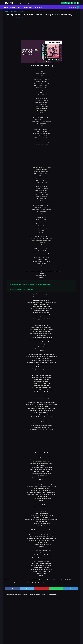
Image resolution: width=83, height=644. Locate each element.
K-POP (21, 5)
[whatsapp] (61, 2)
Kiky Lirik (9, 2)
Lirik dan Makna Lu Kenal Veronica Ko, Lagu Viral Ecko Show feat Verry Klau (68, 57)
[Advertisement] (29, 31)
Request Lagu (39, 5)
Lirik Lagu (14, 5)
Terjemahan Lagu (29, 5)
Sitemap (31, 639)
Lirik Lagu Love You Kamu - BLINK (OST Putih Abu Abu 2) (22, 291)
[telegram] (49, 592)
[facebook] (64, 2)
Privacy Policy (47, 639)
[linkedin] (77, 2)
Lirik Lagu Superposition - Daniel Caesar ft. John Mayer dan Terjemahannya (67, 63)
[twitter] (68, 2)
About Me (25, 639)
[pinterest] (29, 592)
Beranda (7, 5)
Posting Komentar (24, 20)
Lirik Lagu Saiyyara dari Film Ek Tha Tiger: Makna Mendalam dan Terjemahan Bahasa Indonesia (30, 286)
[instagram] (74, 2)
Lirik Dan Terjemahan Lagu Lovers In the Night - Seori (21, 289)
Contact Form (38, 639)
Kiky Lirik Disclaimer (56, 639)
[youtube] (71, 2)
